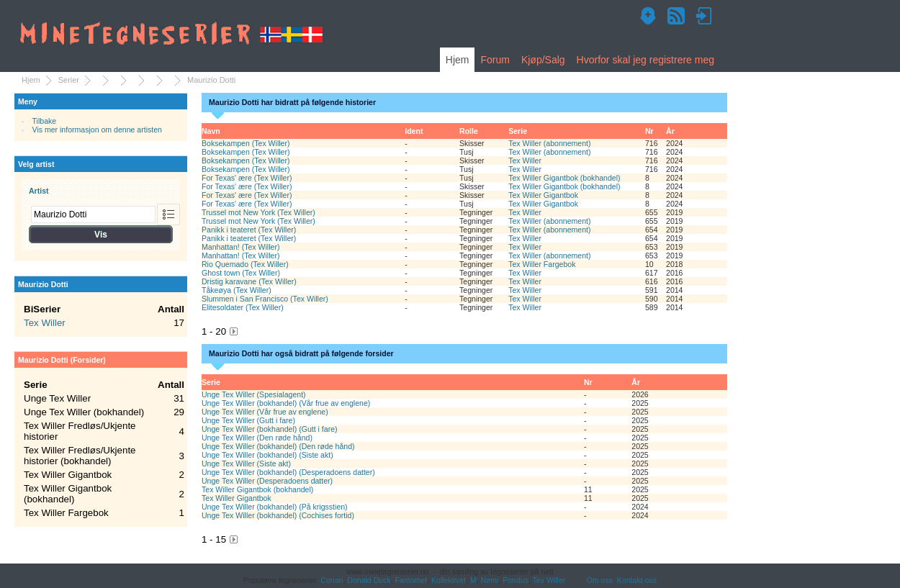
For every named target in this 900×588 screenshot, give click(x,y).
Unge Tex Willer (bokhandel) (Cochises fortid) (278, 515)
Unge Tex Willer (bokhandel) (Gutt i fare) (270, 429)
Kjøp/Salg (543, 60)
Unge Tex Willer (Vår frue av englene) (265, 412)
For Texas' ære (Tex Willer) (247, 178)
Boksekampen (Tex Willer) (246, 143)
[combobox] (93, 214)
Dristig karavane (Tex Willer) (249, 281)
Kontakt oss (637, 580)
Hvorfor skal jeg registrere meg (645, 60)
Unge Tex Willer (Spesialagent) (254, 394)
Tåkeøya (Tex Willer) (237, 290)
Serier (69, 80)
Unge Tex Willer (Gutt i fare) (248, 420)
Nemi (490, 580)
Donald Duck (369, 580)
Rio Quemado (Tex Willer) (245, 264)
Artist (39, 191)
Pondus (516, 580)
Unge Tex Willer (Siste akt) (246, 463)
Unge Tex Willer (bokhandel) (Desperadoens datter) (288, 472)
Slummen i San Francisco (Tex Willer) (265, 299)
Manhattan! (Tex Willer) (240, 247)
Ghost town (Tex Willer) (241, 273)
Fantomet (411, 580)
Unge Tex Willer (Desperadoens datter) (267, 481)
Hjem (458, 60)
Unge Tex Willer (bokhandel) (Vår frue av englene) (286, 403)
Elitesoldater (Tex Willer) (243, 307)
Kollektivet (449, 580)
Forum (495, 60)
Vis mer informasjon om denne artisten (97, 130)
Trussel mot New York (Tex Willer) (258, 212)
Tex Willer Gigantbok (543, 195)
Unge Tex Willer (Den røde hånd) (257, 438)
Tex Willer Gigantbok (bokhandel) (564, 178)
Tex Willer (525, 160)
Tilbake (45, 121)
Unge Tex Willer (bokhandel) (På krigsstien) (275, 507)
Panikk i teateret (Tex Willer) (249, 230)
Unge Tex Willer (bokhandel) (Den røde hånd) (278, 446)
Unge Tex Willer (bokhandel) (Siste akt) (267, 455)
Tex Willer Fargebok (542, 264)
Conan (332, 580)
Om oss (600, 580)
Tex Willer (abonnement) (549, 143)
